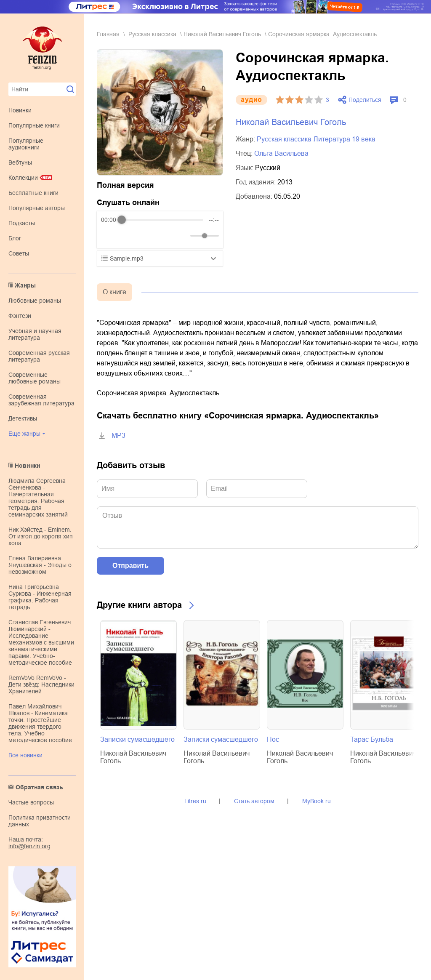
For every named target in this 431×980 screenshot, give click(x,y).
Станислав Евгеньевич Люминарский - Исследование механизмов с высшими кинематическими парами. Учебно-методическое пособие (41, 642)
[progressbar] (162, 220)
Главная (108, 34)
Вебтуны (20, 162)
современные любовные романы (35, 378)
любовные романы (35, 301)
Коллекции (23, 178)
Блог (15, 238)
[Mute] (182, 236)
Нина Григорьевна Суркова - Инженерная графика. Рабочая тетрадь (40, 597)
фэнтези (20, 316)
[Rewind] (110, 236)
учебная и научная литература (35, 334)
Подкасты (22, 223)
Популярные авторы (37, 208)
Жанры (25, 285)
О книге (114, 292)
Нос (273, 739)
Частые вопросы (31, 802)
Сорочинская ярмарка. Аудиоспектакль (158, 393)
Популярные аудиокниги (26, 144)
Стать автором (254, 801)
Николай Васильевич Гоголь (222, 34)
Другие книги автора (139, 605)
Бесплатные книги (33, 193)
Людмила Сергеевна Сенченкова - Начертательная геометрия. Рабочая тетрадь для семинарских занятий (38, 498)
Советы (19, 253)
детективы (23, 418)
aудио (251, 100)
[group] (160, 230)
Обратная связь (39, 787)
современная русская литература (39, 356)
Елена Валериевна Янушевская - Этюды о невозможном (40, 565)
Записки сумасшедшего (137, 739)
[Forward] (146, 236)
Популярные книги (34, 125)
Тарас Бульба (372, 739)
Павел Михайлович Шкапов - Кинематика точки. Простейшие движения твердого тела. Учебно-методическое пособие (40, 723)
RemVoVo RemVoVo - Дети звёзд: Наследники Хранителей (41, 684)
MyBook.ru (317, 801)
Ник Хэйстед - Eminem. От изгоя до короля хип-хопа (42, 536)
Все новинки (25, 755)
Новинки (20, 110)
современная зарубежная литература (41, 400)
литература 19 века (345, 139)
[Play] (128, 236)
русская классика (152, 34)
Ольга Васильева (281, 153)
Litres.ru (195, 801)
